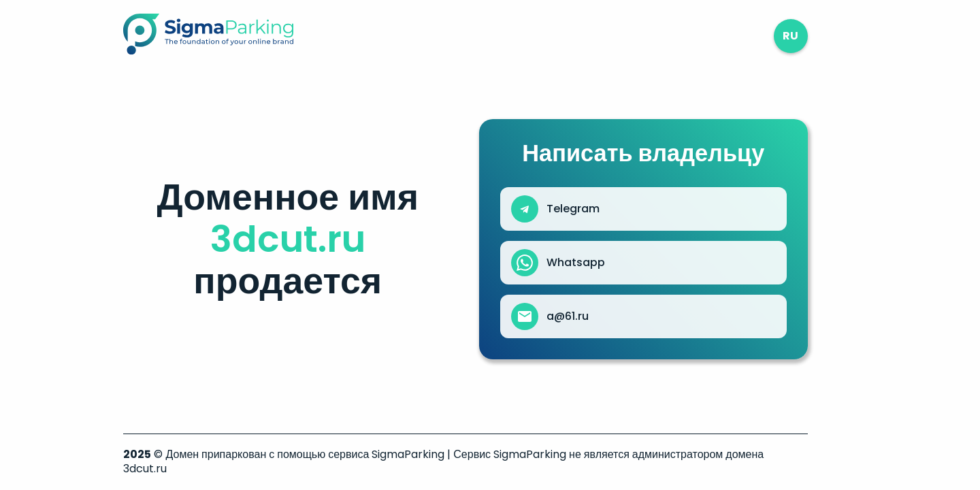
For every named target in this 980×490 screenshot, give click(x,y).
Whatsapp (576, 263)
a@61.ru (568, 316)
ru (790, 36)
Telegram (573, 209)
